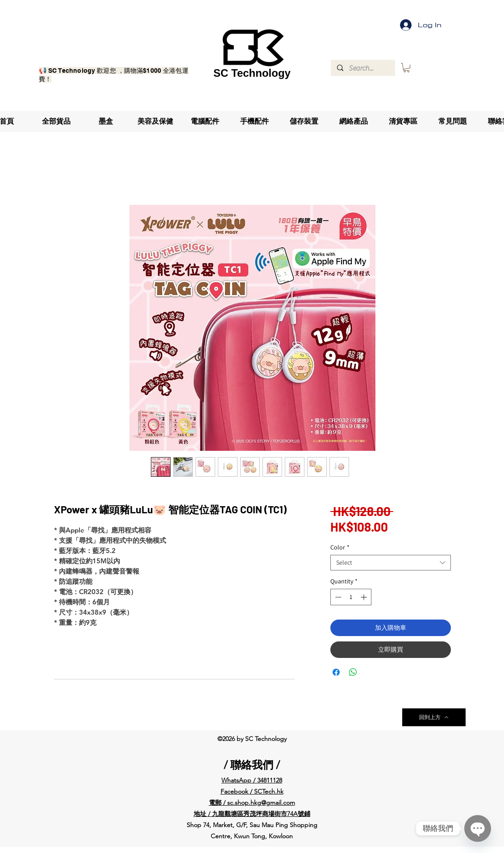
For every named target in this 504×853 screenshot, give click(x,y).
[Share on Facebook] (336, 672)
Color (340, 547)
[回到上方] (434, 717)
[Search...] (362, 68)
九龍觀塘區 (228, 814)
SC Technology (252, 73)
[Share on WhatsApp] (353, 672)
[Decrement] (337, 597)
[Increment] (364, 597)
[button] (406, 68)
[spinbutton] (351, 597)
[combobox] (391, 563)
